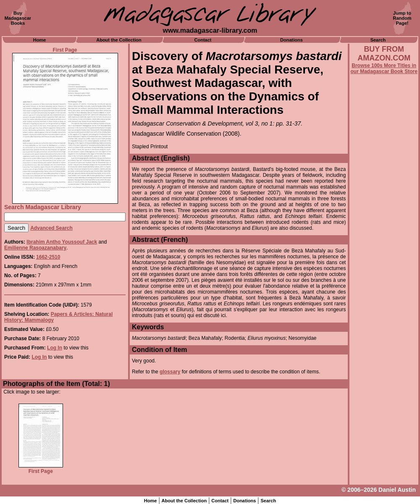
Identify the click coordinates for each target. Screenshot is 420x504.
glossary (170, 372)
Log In (55, 348)
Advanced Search (51, 228)
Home (40, 40)
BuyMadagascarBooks (18, 18)
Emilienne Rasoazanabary (35, 248)
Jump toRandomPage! (402, 18)
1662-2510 (48, 257)
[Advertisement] (384, 301)
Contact (203, 40)
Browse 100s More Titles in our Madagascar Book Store (384, 68)
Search (378, 40)
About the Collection (119, 40)
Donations (291, 40)
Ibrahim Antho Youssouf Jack (62, 242)
